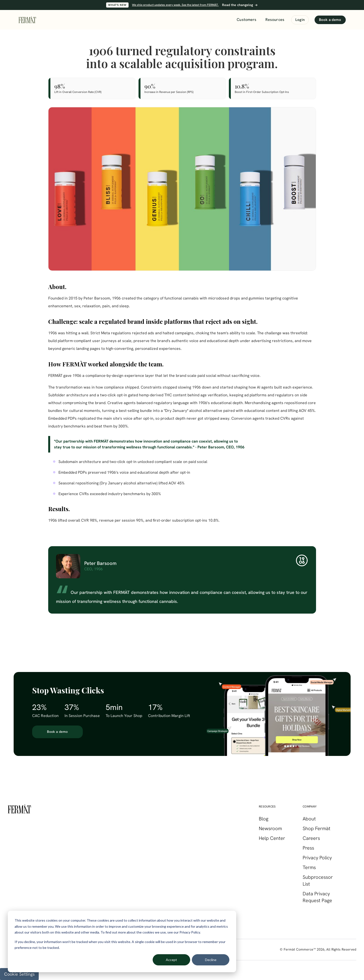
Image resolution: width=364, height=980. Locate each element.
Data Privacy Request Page (317, 897)
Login (300, 20)
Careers (311, 838)
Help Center (272, 838)
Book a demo (330, 20)
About (309, 819)
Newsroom (270, 828)
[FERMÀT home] (27, 20)
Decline (211, 960)
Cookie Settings (19, 974)
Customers (247, 20)
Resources (275, 20)
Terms (309, 867)
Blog (264, 819)
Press (308, 848)
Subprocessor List (318, 880)
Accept (171, 960)
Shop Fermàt (317, 828)
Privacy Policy (317, 858)
